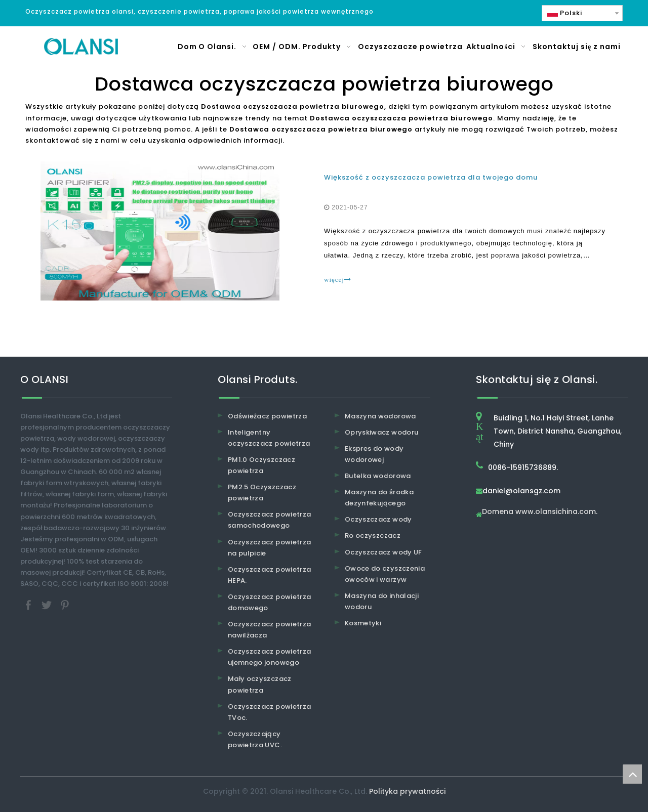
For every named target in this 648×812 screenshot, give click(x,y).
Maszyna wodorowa (380, 416)
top (632, 774)
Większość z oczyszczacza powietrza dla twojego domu (431, 177)
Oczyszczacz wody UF (383, 552)
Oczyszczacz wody (378, 520)
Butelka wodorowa (378, 476)
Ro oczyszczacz (373, 536)
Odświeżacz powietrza (267, 416)
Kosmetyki (363, 623)
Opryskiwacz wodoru (381, 432)
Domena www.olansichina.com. (540, 512)
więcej (338, 280)
